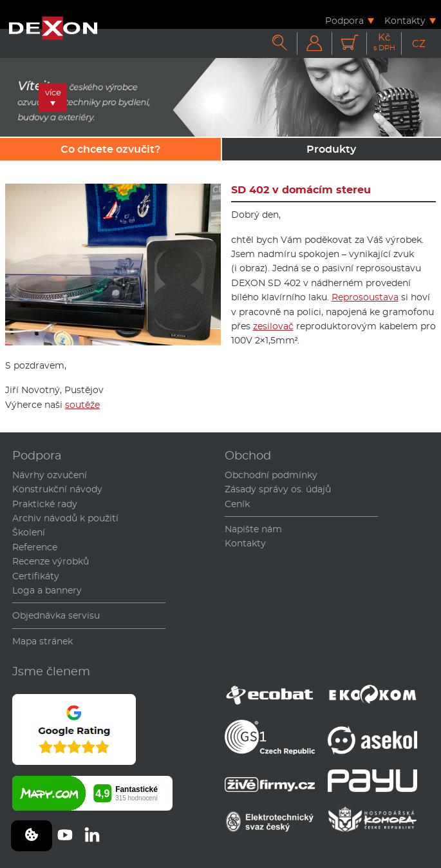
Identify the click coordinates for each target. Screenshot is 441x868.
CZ (419, 43)
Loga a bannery (47, 590)
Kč (384, 42)
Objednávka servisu (56, 615)
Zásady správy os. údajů (278, 489)
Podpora (344, 20)
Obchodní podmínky (271, 475)
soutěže (82, 405)
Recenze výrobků (51, 561)
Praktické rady (45, 504)
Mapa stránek (42, 641)
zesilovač (273, 326)
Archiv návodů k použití (65, 518)
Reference (35, 547)
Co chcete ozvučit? (110, 149)
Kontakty (405, 20)
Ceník (237, 504)
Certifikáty (36, 576)
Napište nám (253, 529)
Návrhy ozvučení (50, 475)
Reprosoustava (365, 297)
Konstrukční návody (57, 489)
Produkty (331, 149)
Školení (29, 532)
